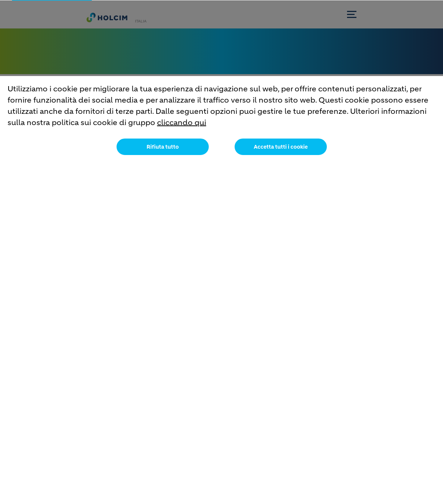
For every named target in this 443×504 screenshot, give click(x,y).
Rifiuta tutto (163, 152)
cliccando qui (182, 128)
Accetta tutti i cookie (281, 152)
